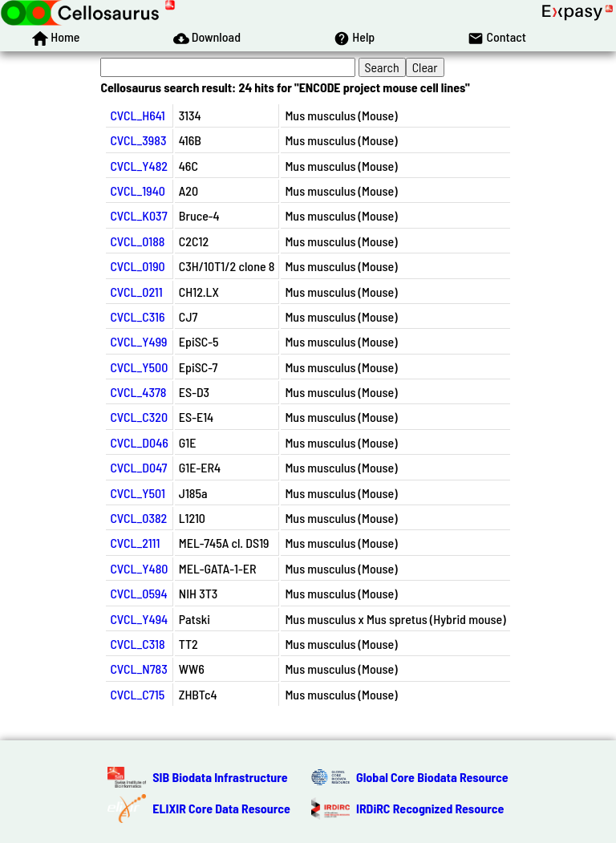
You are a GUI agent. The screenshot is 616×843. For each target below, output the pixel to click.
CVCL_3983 (138, 140)
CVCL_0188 (137, 241)
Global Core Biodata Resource (432, 777)
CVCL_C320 (139, 417)
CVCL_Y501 (138, 493)
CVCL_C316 (137, 316)
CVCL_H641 (137, 115)
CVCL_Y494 (139, 619)
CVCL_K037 (138, 215)
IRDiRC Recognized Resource (430, 808)
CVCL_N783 (138, 669)
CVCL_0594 (138, 593)
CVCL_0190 (137, 266)
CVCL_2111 (135, 543)
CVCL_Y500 (139, 367)
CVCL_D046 (139, 442)
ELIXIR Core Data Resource (221, 808)
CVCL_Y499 (138, 341)
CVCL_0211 (136, 292)
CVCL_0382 (138, 518)
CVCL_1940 (138, 190)
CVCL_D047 (138, 467)
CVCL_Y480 (139, 568)
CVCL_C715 (137, 694)
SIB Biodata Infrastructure (220, 777)
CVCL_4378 (138, 392)
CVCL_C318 (137, 644)
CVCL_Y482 (139, 166)
